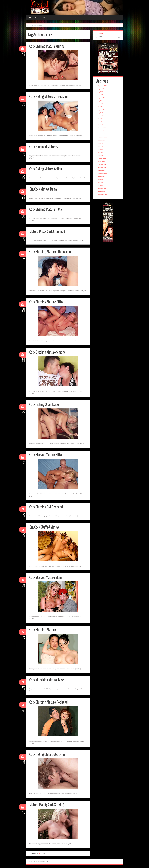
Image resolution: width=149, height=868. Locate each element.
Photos (46, 17)
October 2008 (102, 191)
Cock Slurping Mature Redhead (49, 702)
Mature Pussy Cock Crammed (47, 231)
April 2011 (101, 152)
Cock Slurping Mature (43, 630)
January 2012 (102, 131)
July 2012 (100, 113)
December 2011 (102, 134)
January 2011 (102, 161)
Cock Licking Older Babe (44, 404)
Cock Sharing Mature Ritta (46, 209)
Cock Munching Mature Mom (47, 680)
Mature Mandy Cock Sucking (47, 805)
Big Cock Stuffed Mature (45, 527)
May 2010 (101, 185)
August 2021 (101, 89)
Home (29, 17)
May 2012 (101, 119)
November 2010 (102, 167)
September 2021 (102, 86)
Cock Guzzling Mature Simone (48, 352)
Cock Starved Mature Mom (46, 577)
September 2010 (102, 173)
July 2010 (100, 179)
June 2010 (101, 182)
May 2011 (101, 149)
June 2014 (101, 104)
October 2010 (102, 170)
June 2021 (101, 95)
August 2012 (101, 110)
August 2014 (101, 98)
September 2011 (102, 137)
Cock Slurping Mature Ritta (46, 302)
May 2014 (101, 107)
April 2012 (101, 122)
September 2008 (102, 194)
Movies (37, 17)
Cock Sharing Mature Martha (47, 46)
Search (100, 34)
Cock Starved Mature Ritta (46, 455)
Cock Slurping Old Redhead (46, 507)
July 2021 (100, 92)
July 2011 (100, 143)
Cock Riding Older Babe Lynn (47, 754)
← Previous (32, 854)
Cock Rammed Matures (44, 147)
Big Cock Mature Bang (43, 189)
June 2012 (101, 116)
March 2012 (101, 125)
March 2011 (101, 155)
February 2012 (102, 128)
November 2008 (102, 188)
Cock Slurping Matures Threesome (50, 252)
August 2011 (101, 140)
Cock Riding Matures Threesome (49, 96)
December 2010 (102, 164)
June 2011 (101, 146)
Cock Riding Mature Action (46, 169)
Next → (45, 854)
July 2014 (100, 101)
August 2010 (101, 176)
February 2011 (102, 158)
